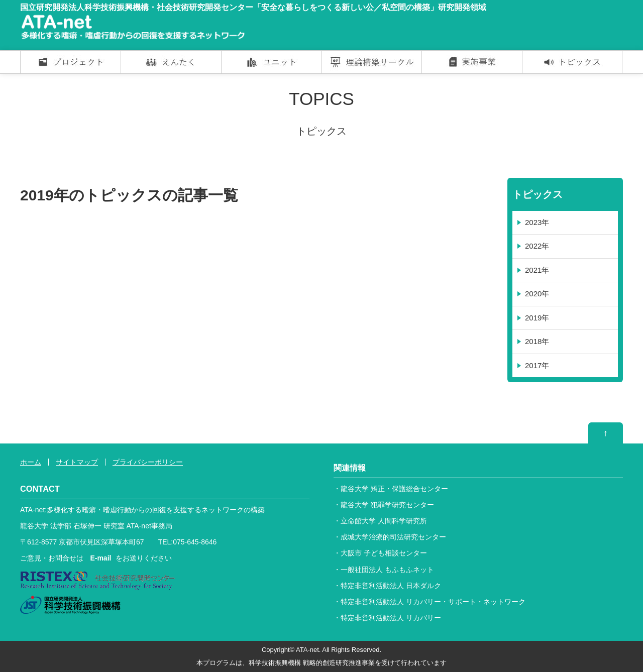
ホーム (31, 462)
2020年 (537, 294)
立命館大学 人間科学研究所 (384, 521)
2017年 (537, 365)
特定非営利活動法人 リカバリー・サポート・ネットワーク (433, 602)
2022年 (537, 246)
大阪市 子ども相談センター (384, 553)
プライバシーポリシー (148, 462)
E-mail (100, 558)
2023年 (537, 222)
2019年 (537, 318)
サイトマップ (77, 462)
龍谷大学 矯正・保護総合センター (394, 489)
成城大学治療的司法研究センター (393, 537)
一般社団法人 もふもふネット (387, 570)
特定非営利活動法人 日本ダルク (391, 586)
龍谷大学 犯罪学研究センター (387, 505)
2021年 (537, 270)
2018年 (537, 341)
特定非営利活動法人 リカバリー (391, 618)
